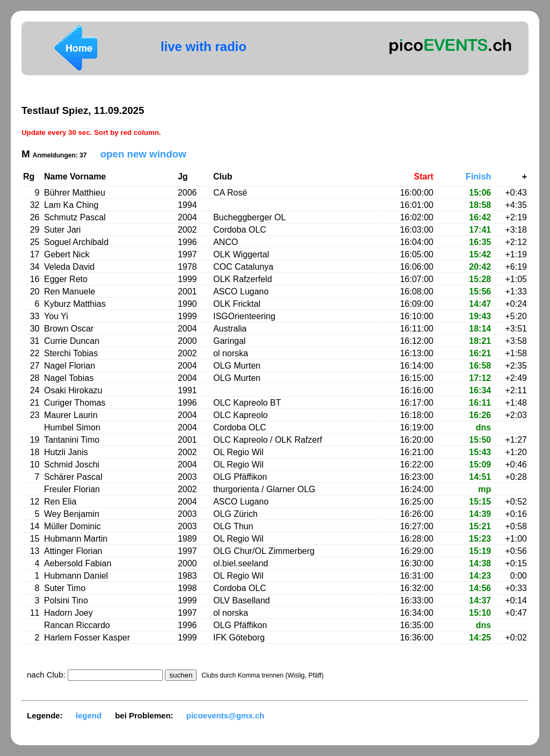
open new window (143, 154)
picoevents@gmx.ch (226, 715)
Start (423, 177)
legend (89, 715)
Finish (478, 177)
